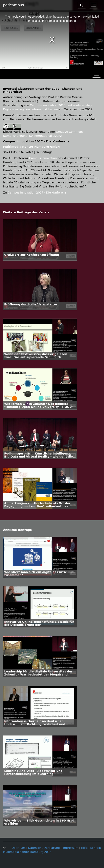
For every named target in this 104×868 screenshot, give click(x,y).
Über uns (19, 848)
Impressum (70, 848)
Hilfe (84, 848)
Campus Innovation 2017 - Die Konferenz (37, 193)
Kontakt (96, 848)
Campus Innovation (43, 158)
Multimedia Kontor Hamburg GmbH (31, 147)
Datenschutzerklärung (44, 848)
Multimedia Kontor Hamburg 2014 (27, 852)
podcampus (13, 5)
